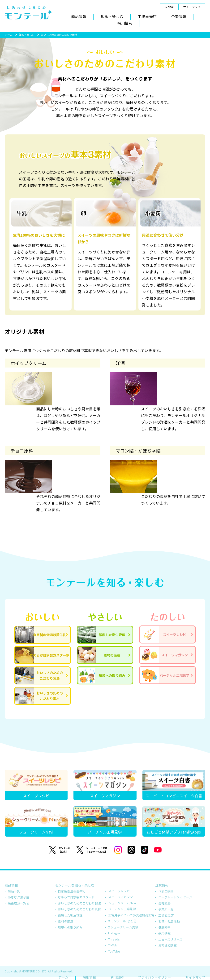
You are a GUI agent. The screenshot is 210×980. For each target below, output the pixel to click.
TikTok (113, 945)
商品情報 (79, 16)
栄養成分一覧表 (19, 903)
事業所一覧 (166, 909)
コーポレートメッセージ (175, 897)
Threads (114, 939)
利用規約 (117, 977)
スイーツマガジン (120, 897)
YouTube (114, 951)
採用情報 (125, 23)
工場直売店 (147, 16)
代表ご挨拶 (166, 891)
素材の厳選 (66, 921)
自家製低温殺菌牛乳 (72, 891)
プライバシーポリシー (154, 977)
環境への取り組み (70, 927)
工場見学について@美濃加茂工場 (131, 915)
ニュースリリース (170, 939)
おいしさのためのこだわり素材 (79, 909)
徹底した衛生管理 (70, 915)
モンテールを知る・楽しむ (75, 885)
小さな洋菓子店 (19, 897)
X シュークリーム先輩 (123, 927)
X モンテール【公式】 (123, 921)
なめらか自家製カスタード (76, 897)
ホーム (9, 35)
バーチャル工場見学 (122, 909)
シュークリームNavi (122, 903)
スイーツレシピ (119, 891)
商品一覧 (14, 891)
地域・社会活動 (169, 921)
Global (169, 7)
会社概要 (164, 903)
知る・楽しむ (112, 16)
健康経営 (164, 927)
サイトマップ (192, 7)
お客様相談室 (167, 945)
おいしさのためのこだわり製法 (79, 903)
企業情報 (179, 16)
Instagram (115, 933)
